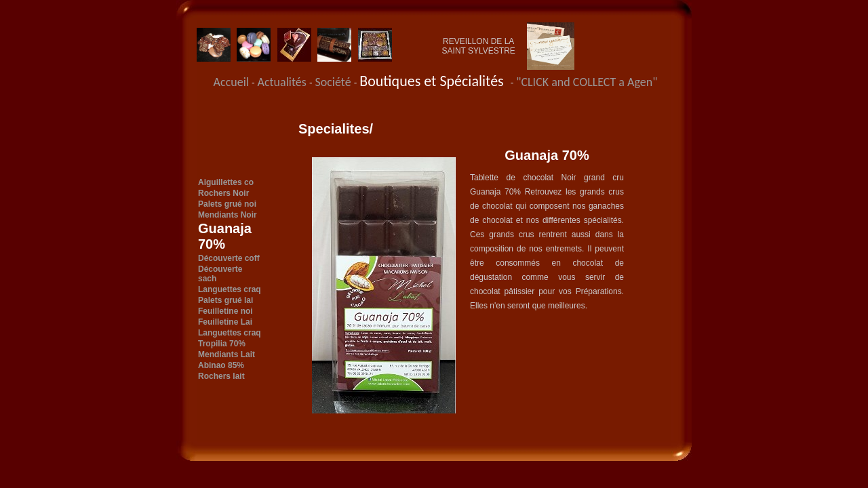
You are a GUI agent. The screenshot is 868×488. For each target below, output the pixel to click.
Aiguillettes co (226, 182)
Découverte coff (229, 258)
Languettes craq (230, 289)
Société (334, 82)
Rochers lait (221, 376)
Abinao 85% (221, 365)
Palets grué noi (227, 204)
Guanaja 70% (225, 236)
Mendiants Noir (228, 215)
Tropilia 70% (222, 344)
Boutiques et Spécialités (435, 81)
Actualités (283, 82)
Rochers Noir (223, 193)
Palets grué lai (225, 300)
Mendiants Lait (226, 354)
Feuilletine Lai (225, 322)
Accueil (231, 82)
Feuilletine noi (225, 311)
